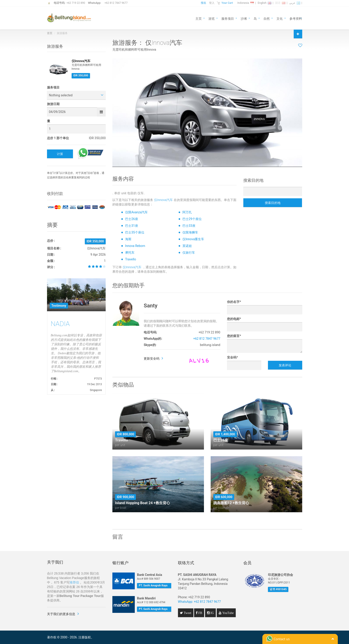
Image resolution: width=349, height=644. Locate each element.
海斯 (128, 239)
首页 (50, 33)
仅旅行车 (189, 253)
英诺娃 (187, 246)
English (264, 3)
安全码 (232, 357)
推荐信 (74, 582)
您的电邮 (234, 319)
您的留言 (234, 336)
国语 (280, 3)
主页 (199, 18)
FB (200, 613)
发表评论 (285, 365)
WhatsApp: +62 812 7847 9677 (199, 602)
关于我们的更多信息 (61, 614)
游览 (212, 18)
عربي (295, 3)
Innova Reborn (135, 246)
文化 (280, 18)
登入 (212, 3)
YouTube (228, 613)
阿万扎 (187, 212)
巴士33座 (189, 226)
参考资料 (296, 18)
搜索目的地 (273, 203)
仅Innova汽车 (163, 200)
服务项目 (228, 18)
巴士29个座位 (192, 219)
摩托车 (130, 253)
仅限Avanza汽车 (136, 212)
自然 (267, 18)
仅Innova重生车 (193, 239)
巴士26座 (132, 219)
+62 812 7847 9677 (116, 3)
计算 (60, 154)
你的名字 (234, 302)
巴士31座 (132, 226)
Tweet (187, 613)
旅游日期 (53, 104)
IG (212, 613)
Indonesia (246, 3)
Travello (131, 259)
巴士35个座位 (135, 232)
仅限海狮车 (190, 232)
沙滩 (244, 18)
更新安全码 (152, 359)
